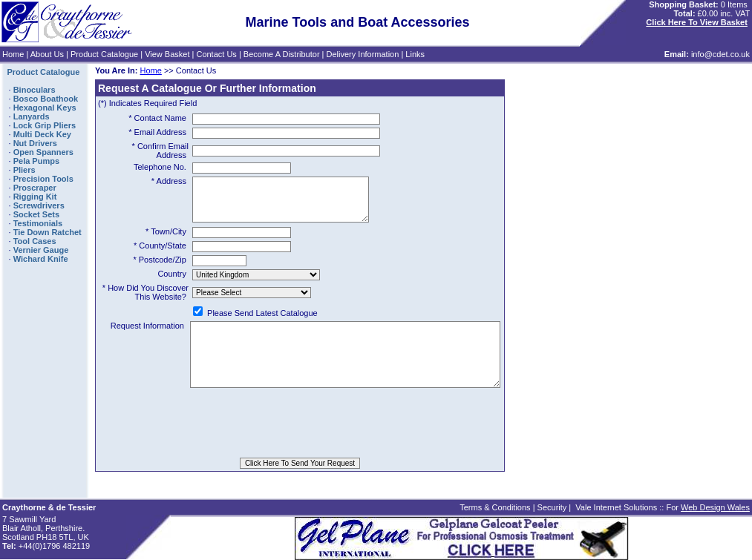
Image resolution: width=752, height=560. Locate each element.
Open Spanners (43, 152)
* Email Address (157, 132)
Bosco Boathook (46, 99)
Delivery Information (363, 54)
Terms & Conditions (495, 507)
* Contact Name (157, 118)
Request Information (133, 339)
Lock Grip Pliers (45, 125)
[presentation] (300, 447)
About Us (47, 54)
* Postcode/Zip (160, 269)
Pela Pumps (36, 161)
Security (552, 507)
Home (13, 54)
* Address (169, 181)
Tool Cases (35, 241)
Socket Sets (36, 214)
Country (172, 283)
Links (415, 54)
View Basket (167, 54)
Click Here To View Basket (697, 22)
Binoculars (35, 90)
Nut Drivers (35, 143)
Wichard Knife (41, 259)
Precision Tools (43, 179)
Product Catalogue (104, 54)
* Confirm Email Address (160, 151)
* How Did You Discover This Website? (146, 301)
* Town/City (166, 240)
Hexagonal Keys (45, 108)
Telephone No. (160, 167)
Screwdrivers (39, 205)
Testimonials (38, 223)
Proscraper (35, 188)
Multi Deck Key (42, 134)
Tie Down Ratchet (48, 232)
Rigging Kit (35, 197)
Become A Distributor (282, 54)
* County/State (160, 254)
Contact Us (216, 54)
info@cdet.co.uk (720, 54)
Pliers (24, 170)
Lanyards (32, 116)
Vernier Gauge (41, 250)
